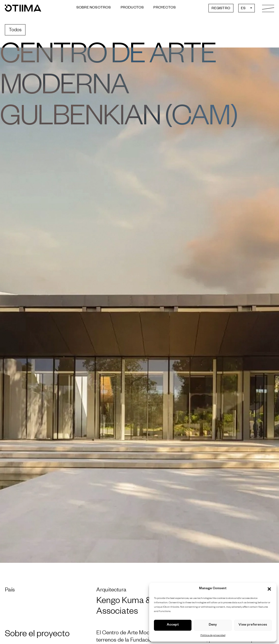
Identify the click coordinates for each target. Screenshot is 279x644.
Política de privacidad (213, 636)
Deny (213, 625)
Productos (132, 8)
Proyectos (165, 8)
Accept (173, 625)
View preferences (253, 625)
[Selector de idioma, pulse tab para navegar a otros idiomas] (247, 8)
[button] (269, 589)
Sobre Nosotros (94, 8)
